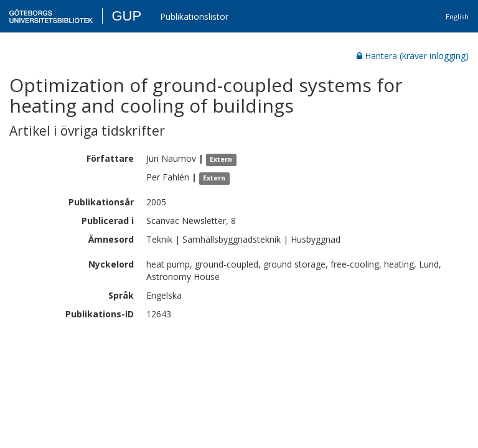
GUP (126, 16)
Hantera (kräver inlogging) (413, 56)
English (457, 16)
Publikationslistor (194, 16)
